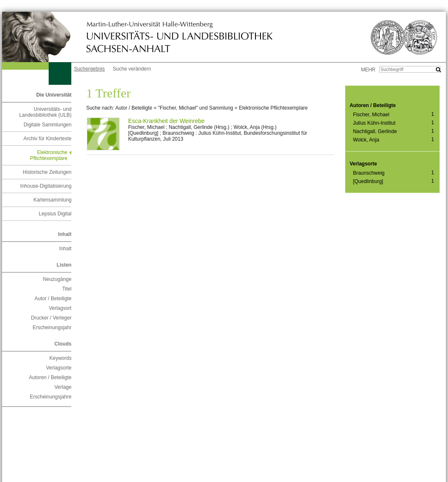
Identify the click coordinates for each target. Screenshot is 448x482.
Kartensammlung (53, 200)
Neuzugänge (57, 279)
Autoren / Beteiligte (50, 377)
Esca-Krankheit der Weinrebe (166, 121)
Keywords (61, 358)
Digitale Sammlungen (47, 125)
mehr (368, 70)
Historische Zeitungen (47, 172)
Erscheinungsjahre (51, 397)
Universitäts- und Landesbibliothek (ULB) (46, 112)
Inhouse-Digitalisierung (46, 186)
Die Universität (54, 95)
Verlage (63, 387)
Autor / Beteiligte (53, 299)
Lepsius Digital (55, 214)
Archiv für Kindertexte (48, 139)
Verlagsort (60, 308)
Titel (67, 289)
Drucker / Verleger (51, 318)
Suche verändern (132, 69)
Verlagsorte (59, 368)
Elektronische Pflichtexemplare (49, 155)
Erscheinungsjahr (52, 327)
